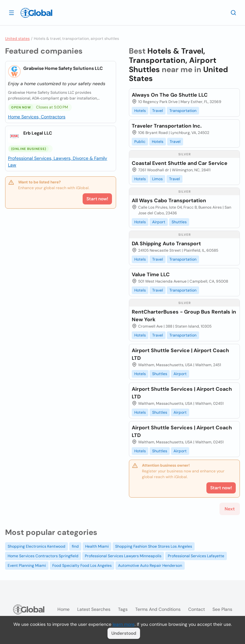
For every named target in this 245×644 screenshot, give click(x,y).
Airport (159, 222)
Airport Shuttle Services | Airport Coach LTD (182, 393)
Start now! (97, 199)
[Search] (234, 12)
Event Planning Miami (27, 566)
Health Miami (97, 546)
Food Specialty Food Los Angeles (82, 566)
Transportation (183, 111)
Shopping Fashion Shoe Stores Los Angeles (154, 546)
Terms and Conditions (158, 609)
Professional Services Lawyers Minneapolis (123, 556)
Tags (123, 609)
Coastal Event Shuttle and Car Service (180, 163)
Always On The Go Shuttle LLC (170, 95)
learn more (124, 624)
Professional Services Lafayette (196, 556)
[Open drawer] (11, 12)
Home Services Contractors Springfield (43, 556)
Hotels (140, 111)
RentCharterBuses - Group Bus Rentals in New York (184, 316)
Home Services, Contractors (37, 117)
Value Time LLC (151, 274)
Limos (157, 179)
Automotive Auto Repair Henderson (150, 566)
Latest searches (94, 609)
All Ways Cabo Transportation (169, 200)
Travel (158, 111)
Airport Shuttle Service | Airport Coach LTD (180, 354)
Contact (197, 609)
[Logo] (36, 13)
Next (230, 509)
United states (17, 39)
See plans (222, 609)
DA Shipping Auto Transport (166, 244)
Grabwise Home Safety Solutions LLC (63, 68)
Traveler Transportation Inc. (167, 126)
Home (63, 609)
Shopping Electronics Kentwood (37, 546)
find (75, 546)
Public (140, 142)
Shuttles (179, 222)
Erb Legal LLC (38, 133)
